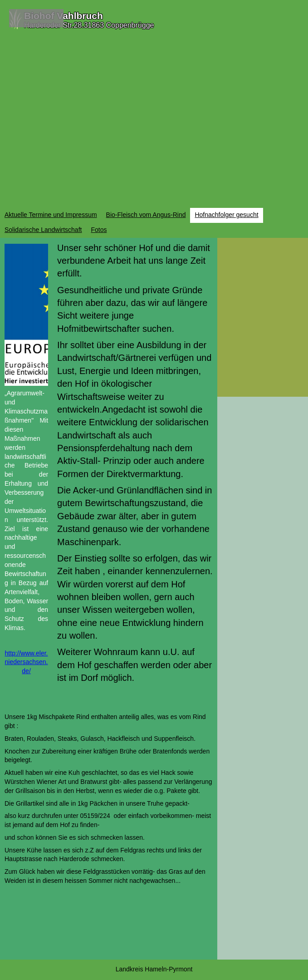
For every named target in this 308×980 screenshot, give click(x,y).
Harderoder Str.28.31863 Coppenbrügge (89, 25)
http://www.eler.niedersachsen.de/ (27, 662)
